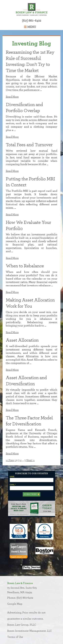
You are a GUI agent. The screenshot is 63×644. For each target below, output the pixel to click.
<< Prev (10, 460)
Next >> (30, 460)
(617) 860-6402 (25, 598)
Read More (12, 97)
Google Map (15, 604)
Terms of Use (15, 637)
